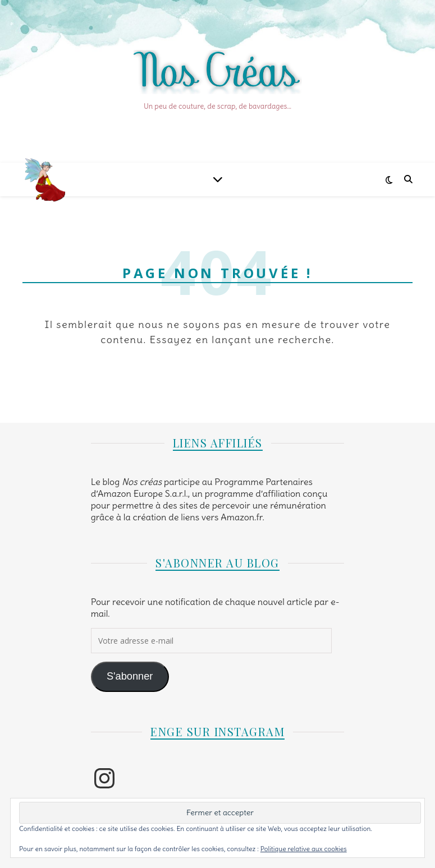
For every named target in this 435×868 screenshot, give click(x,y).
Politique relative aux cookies (304, 849)
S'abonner (130, 676)
